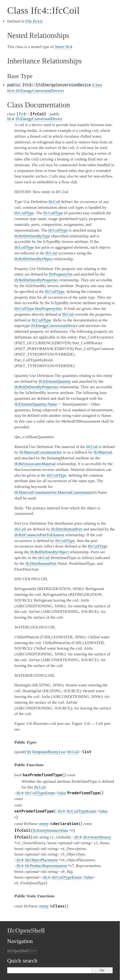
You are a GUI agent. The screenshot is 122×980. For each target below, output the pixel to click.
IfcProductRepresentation (46, 866)
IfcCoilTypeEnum (40, 793)
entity (44, 824)
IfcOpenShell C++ (22, 951)
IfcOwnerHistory (97, 837)
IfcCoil (73, 752)
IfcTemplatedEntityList (46, 752)
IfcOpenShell (26, 930)
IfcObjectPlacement (42, 860)
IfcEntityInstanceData (50, 830)
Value (62, 793)
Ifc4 (21, 114)
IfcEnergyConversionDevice (39, 119)
